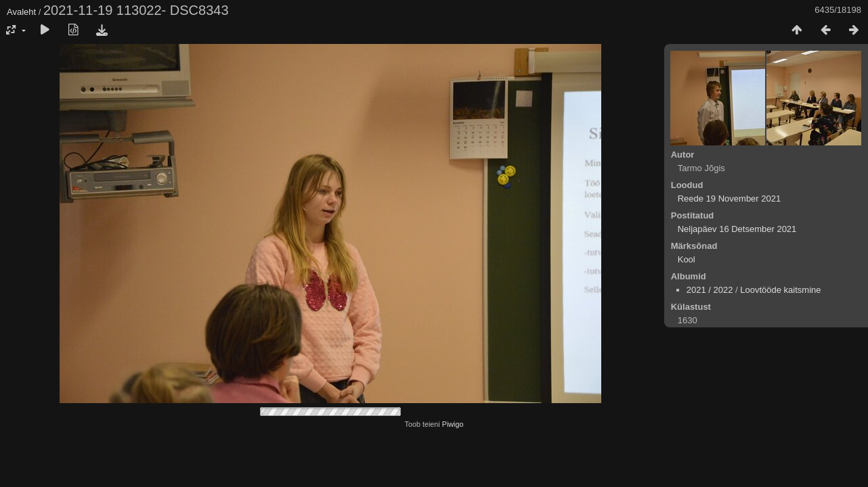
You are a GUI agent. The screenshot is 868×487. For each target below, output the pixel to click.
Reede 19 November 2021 (730, 199)
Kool (687, 259)
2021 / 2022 (710, 290)
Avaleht (21, 12)
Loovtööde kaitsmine (780, 290)
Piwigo (453, 424)
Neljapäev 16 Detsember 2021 (737, 229)
